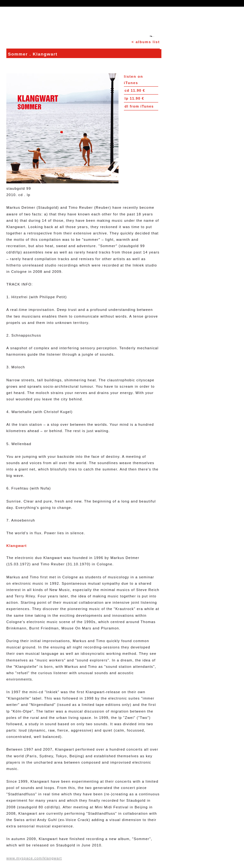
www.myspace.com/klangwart (34, 858)
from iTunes (139, 106)
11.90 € (135, 90)
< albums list (146, 42)
